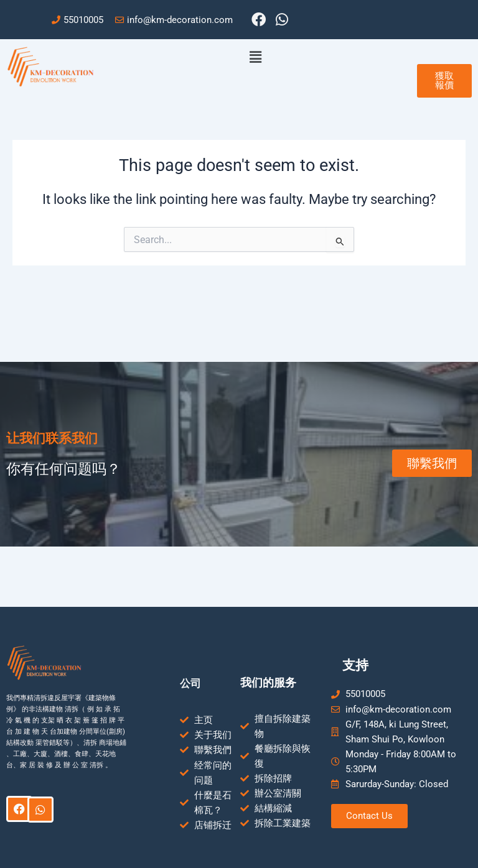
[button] (256, 57)
